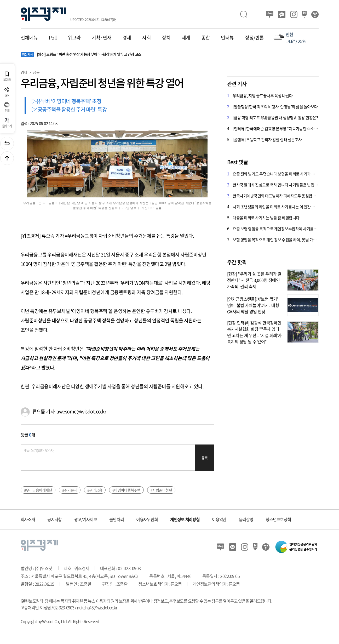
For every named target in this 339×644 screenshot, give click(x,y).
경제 (127, 38)
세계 (186, 38)
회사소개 (28, 519)
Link (7, 92)
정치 (166, 38)
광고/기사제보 (86, 519)
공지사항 (54, 519)
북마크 (7, 76)
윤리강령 (246, 519)
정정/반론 (254, 38)
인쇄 (7, 107)
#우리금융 (95, 490)
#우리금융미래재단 (38, 490)
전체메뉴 (29, 38)
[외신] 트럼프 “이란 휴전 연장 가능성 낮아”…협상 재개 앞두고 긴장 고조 (81, 54)
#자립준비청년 (161, 490)
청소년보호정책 (278, 519)
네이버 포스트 (304, 14)
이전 (7, 144)
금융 (36, 72)
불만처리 (116, 519)
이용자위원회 (147, 519)
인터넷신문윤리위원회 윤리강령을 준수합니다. (296, 547)
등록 (205, 458)
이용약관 (219, 519)
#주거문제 (70, 490)
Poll (53, 38)
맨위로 (7, 158)
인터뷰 (227, 38)
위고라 (74, 38)
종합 (206, 38)
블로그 (270, 14)
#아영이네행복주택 (127, 490)
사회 (146, 38)
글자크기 (7, 123)
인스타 (294, 14)
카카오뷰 (282, 14)
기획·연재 (102, 38)
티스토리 (315, 14)
